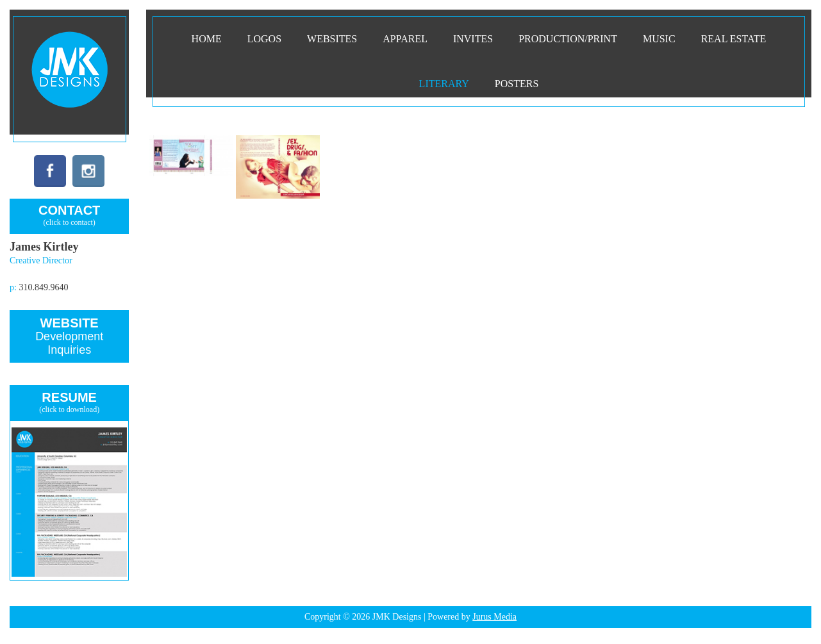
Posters (517, 84)
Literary (444, 84)
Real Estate (734, 39)
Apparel (405, 39)
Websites (332, 39)
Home (207, 39)
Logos (264, 39)
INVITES (473, 39)
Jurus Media (494, 617)
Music (659, 39)
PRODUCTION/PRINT (568, 39)
